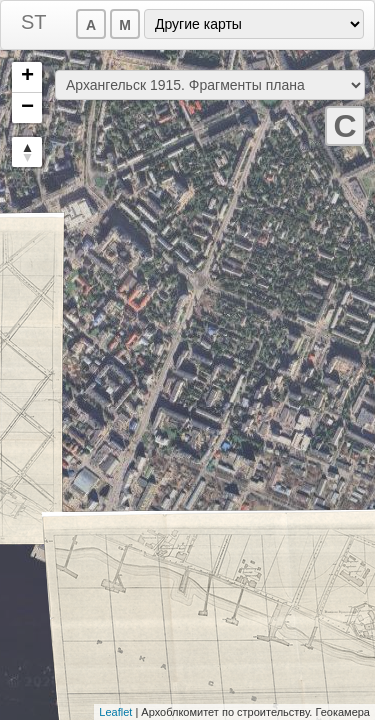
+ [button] (27, 77)
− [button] (27, 108)
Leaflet (115, 712)
